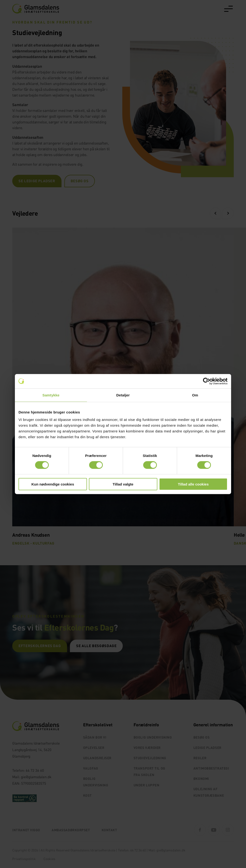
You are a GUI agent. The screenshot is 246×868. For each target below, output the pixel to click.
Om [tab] (195, 395)
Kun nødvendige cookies (53, 484)
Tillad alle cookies (193, 484)
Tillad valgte (123, 484)
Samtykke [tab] (51, 395)
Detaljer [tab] (123, 395)
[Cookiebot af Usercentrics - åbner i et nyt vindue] (206, 381)
